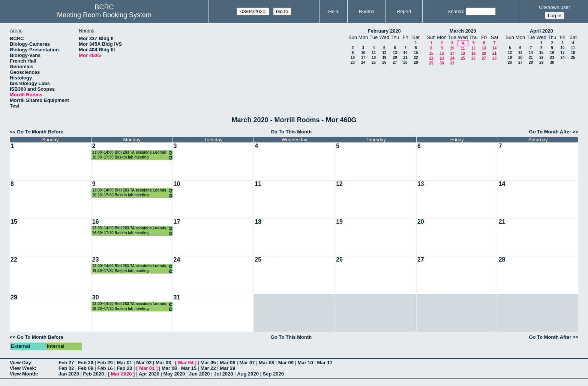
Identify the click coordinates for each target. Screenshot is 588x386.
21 (405, 58)
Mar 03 (163, 363)
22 (416, 58)
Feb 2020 (94, 374)
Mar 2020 (121, 374)
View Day (20, 363)
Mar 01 (124, 363)
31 (452, 63)
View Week (22, 368)
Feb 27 (66, 363)
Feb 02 (66, 368)
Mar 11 (325, 363)
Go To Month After (550, 132)
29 (416, 62)
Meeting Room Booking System (104, 15)
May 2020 (174, 374)
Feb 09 (86, 368)
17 (363, 58)
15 (416, 53)
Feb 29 (105, 363)
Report (404, 11)
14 (405, 53)
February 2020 (384, 31)
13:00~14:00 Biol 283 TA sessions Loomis (133, 153)
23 (353, 62)
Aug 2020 (248, 374)
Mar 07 (247, 363)
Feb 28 (86, 363)
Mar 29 (227, 368)
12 (384, 53)
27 (395, 62)
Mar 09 (286, 363)
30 (442, 63)
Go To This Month (291, 132)
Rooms (367, 11)
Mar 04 (186, 363)
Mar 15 (189, 368)
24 (363, 62)
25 (374, 62)
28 (405, 62)
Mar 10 (305, 363)
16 (353, 58)
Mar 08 (266, 363)
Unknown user (554, 7)
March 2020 (463, 31)
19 (384, 58)
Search (455, 11)
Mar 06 (227, 363)
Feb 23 (124, 368)
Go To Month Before (40, 132)
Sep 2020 (273, 374)
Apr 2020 (149, 374)
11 (374, 53)
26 (384, 62)
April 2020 (541, 31)
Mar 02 (144, 363)
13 (395, 53)
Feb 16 (105, 368)
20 (395, 58)
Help (333, 11)
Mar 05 (208, 363)
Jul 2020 (223, 374)
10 (363, 53)
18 (374, 58)
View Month (23, 374)
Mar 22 (208, 368)
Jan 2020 (69, 374)
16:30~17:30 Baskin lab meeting (133, 158)
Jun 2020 (199, 374)
